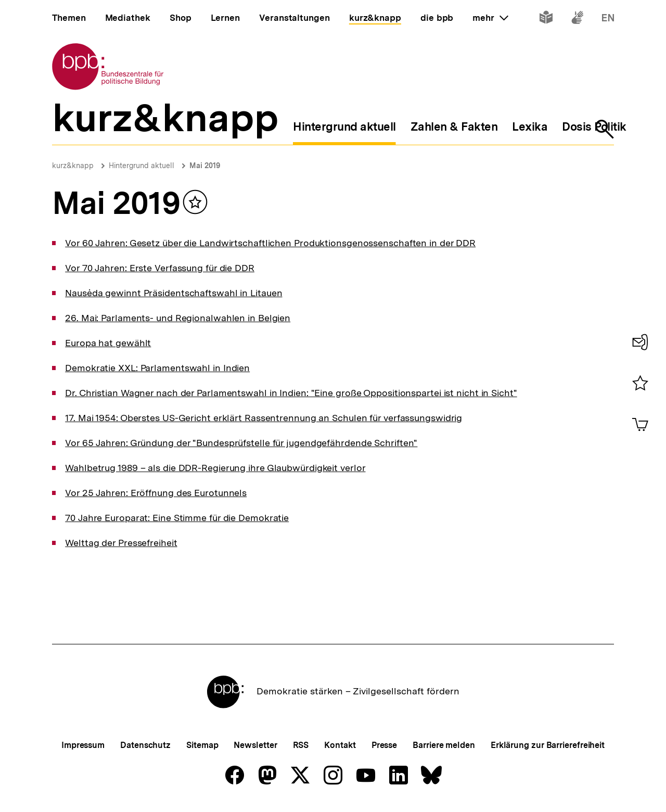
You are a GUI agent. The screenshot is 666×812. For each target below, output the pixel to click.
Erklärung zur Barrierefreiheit (548, 745)
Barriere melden (444, 745)
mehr (490, 18)
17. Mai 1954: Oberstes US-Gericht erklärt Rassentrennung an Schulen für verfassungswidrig (264, 418)
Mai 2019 (205, 166)
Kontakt (340, 745)
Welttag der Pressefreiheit (121, 543)
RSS (301, 745)
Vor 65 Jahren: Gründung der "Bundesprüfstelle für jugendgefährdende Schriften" (241, 443)
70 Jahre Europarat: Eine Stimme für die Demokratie (177, 518)
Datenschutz (145, 745)
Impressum (83, 745)
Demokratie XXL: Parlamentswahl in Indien (157, 368)
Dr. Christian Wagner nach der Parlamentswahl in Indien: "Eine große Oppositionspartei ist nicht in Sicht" (291, 393)
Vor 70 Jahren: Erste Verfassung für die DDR (160, 268)
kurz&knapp (73, 166)
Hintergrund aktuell (142, 166)
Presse (384, 745)
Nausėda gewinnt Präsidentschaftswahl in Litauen (174, 293)
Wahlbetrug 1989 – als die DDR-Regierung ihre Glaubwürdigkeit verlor (215, 468)
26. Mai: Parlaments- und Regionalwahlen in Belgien (178, 318)
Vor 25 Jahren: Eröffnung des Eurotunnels (156, 493)
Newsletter (255, 745)
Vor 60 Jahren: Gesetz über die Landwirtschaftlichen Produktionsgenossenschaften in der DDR (270, 243)
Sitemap (202, 745)
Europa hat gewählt (108, 343)
